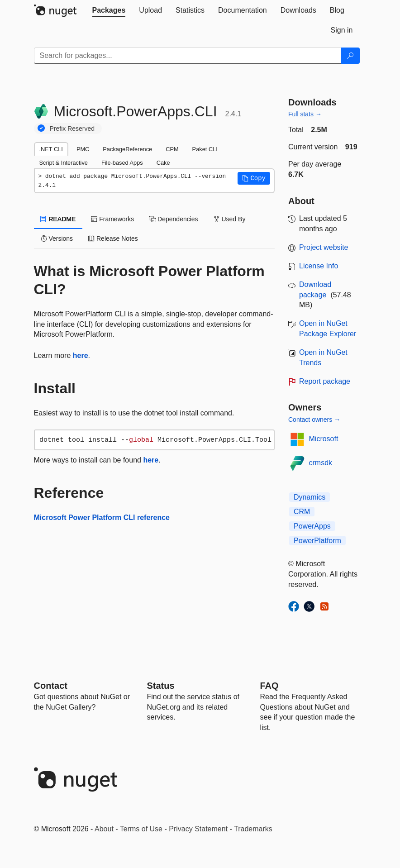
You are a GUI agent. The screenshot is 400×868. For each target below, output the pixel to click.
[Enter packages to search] (188, 56)
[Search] (350, 56)
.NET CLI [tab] (51, 149)
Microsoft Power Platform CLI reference (102, 517)
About (104, 829)
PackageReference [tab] (127, 149)
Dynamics (310, 497)
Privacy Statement (198, 829)
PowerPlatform (317, 541)
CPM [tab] (172, 149)
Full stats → (305, 114)
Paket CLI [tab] (205, 149)
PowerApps (312, 526)
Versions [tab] (57, 238)
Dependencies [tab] (174, 219)
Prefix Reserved (72, 129)
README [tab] (58, 219)
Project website (324, 247)
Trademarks (253, 829)
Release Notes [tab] (113, 238)
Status (161, 686)
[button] (254, 178)
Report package (325, 381)
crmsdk (321, 463)
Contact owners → (314, 420)
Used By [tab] (230, 219)
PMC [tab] (83, 149)
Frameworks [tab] (112, 219)
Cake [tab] (163, 163)
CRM (302, 512)
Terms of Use (141, 829)
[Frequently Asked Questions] (269, 686)
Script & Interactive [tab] (64, 163)
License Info (319, 266)
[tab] (109, 10)
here (81, 355)
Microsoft (324, 439)
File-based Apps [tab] (122, 163)
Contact (51, 686)
